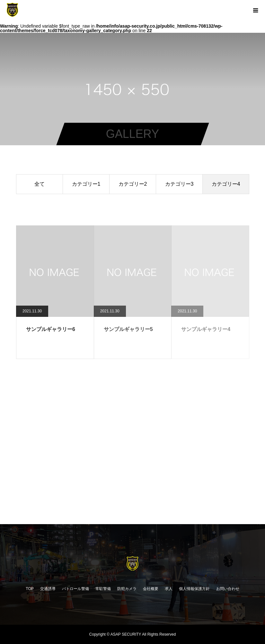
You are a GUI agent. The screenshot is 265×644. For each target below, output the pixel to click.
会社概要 (151, 589)
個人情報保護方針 (194, 589)
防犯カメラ (127, 589)
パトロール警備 (75, 589)
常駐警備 (103, 589)
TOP (30, 589)
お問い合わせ (228, 589)
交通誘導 (48, 589)
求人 (169, 589)
